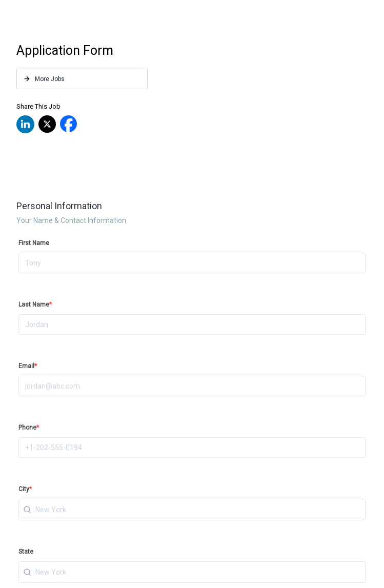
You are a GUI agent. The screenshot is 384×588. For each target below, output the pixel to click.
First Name (34, 243)
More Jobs (44, 79)
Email (28, 366)
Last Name (35, 305)
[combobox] (192, 510)
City (25, 489)
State (26, 552)
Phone (29, 428)
